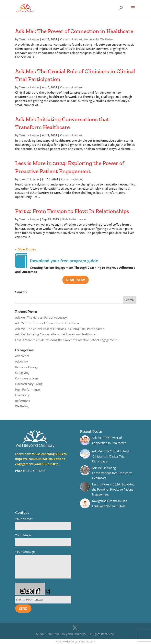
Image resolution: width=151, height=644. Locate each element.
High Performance (74, 219)
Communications (71, 39)
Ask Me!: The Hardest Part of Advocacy (41, 317)
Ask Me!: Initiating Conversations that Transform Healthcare (55, 334)
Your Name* (43, 523)
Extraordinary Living (29, 384)
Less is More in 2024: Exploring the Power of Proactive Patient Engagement (66, 340)
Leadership (91, 39)
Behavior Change (27, 367)
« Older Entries (25, 249)
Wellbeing (107, 39)
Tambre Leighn (29, 39)
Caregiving (22, 373)
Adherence (22, 356)
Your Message (43, 565)
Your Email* (43, 540)
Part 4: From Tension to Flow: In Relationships (72, 211)
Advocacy (22, 361)
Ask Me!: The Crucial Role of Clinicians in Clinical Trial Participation (60, 329)
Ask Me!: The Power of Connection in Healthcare (74, 31)
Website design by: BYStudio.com (76, 641)
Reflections (23, 401)
